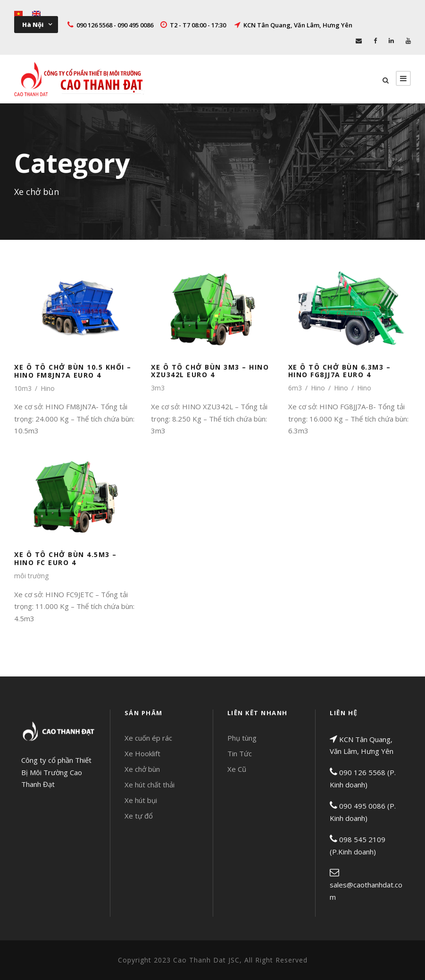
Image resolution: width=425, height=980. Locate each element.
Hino (48, 388)
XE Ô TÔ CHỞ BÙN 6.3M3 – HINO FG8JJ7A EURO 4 (340, 371)
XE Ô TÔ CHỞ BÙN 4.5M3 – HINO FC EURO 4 (66, 558)
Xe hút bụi (141, 800)
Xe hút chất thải (150, 785)
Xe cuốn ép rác (148, 738)
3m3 (158, 388)
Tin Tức (240, 753)
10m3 (23, 388)
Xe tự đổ (139, 816)
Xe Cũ (237, 769)
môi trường (31, 576)
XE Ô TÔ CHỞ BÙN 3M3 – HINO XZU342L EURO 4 (210, 371)
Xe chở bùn (142, 769)
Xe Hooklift (142, 753)
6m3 (295, 388)
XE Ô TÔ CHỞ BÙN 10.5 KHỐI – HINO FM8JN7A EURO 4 (73, 371)
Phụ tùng (242, 738)
